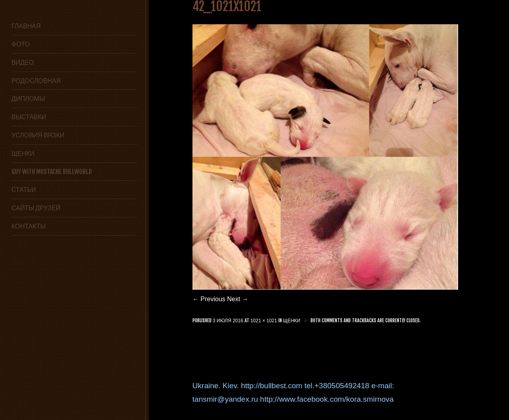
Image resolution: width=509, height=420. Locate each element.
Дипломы (28, 99)
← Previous (209, 299)
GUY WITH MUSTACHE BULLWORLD (52, 172)
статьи (24, 190)
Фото (21, 44)
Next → (238, 299)
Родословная (36, 81)
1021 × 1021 (264, 321)
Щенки (23, 153)
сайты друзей (36, 208)
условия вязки (38, 135)
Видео (23, 62)
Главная (26, 26)
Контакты (29, 226)
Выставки (29, 117)
